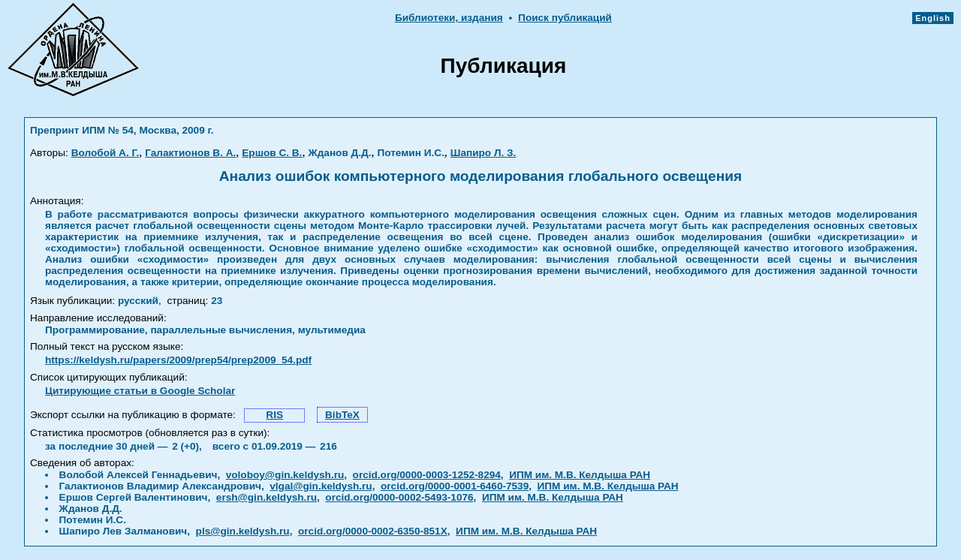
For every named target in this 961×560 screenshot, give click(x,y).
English (933, 18)
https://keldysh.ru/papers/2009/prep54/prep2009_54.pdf (178, 360)
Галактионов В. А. (190, 153)
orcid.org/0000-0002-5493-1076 (399, 497)
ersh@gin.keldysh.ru (267, 497)
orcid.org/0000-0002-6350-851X (373, 531)
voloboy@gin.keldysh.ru (285, 475)
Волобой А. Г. (105, 153)
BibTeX (342, 415)
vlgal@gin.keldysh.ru (321, 486)
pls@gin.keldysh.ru (243, 531)
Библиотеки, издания (449, 18)
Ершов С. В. (272, 153)
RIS (274, 415)
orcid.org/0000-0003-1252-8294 (427, 475)
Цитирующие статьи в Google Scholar (140, 391)
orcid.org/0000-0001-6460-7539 (455, 486)
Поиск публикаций (565, 18)
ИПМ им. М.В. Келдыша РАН (580, 475)
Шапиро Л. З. (484, 153)
